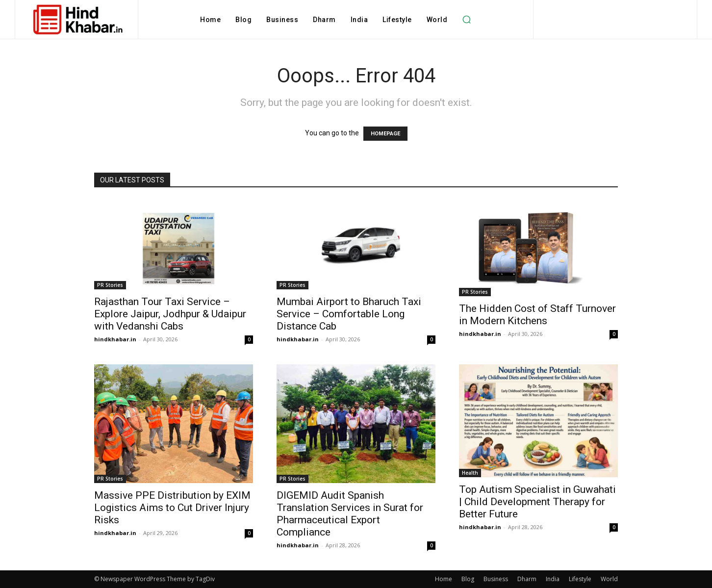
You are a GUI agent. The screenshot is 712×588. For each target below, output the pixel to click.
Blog (468, 579)
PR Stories (110, 285)
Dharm (527, 579)
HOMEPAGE (385, 134)
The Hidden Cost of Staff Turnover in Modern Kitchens (537, 315)
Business (496, 579)
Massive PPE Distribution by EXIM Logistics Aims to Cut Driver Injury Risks (172, 508)
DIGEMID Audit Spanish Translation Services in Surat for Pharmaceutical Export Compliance (350, 514)
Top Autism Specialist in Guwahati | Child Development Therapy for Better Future (537, 502)
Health (470, 473)
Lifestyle (580, 579)
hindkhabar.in (115, 339)
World (609, 579)
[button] (466, 20)
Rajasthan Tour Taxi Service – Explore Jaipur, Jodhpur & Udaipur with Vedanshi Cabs (170, 314)
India (553, 579)
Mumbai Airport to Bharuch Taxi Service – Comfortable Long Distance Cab (349, 314)
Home (444, 579)
